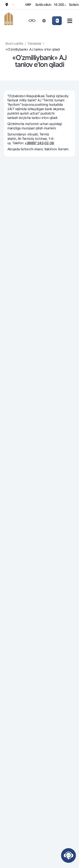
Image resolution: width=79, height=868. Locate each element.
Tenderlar (34, 43)
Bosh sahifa (14, 43)
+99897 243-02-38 (39, 143)
